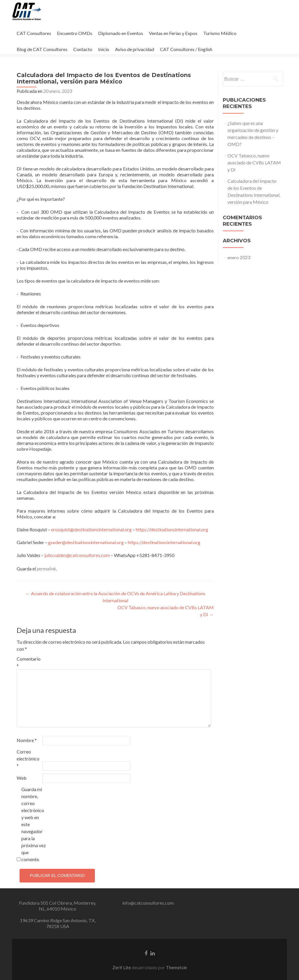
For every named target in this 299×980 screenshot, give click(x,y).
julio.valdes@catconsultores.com (77, 555)
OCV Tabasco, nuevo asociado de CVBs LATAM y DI (254, 162)
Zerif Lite (122, 967)
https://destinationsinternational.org (172, 529)
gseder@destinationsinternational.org (86, 542)
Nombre (27, 740)
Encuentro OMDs (75, 33)
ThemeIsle (176, 967)
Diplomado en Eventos (121, 33)
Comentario (29, 662)
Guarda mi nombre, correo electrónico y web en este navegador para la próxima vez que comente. (34, 824)
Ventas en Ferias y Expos (173, 33)
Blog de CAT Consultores (42, 49)
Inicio (104, 49)
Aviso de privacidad (135, 49)
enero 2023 (239, 257)
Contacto (83, 49)
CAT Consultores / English (186, 49)
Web (22, 778)
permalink (46, 569)
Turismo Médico (220, 33)
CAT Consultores (34, 33)
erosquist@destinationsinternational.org (91, 529)
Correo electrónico (28, 759)
